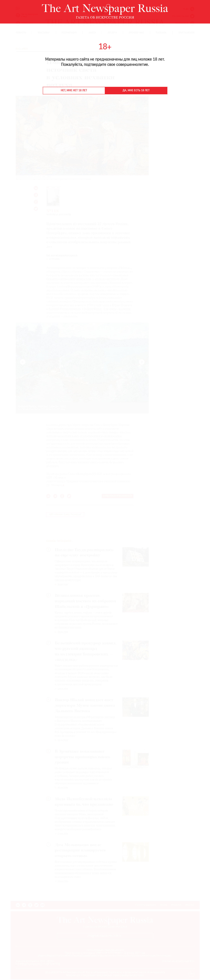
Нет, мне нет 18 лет (74, 91)
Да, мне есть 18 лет (136, 91)
